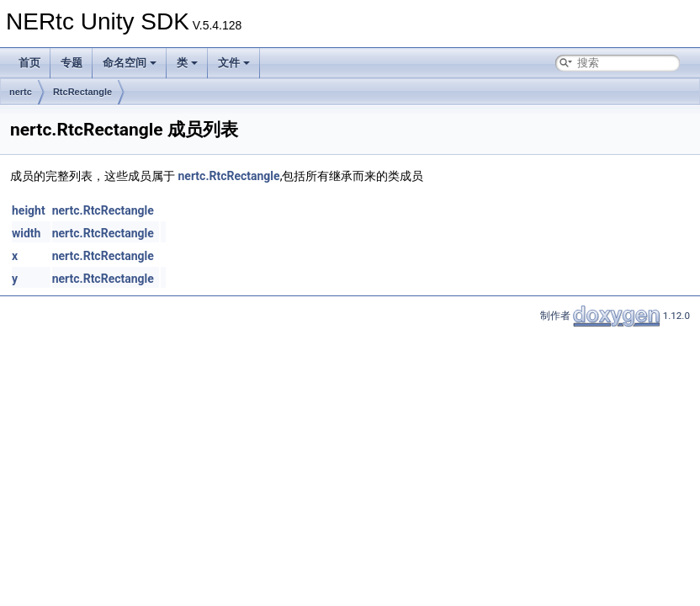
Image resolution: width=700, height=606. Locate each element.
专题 (72, 63)
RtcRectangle (82, 92)
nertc (21, 92)
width (26, 233)
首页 (29, 63)
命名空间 (130, 63)
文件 (234, 63)
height (29, 210)
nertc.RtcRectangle (228, 176)
